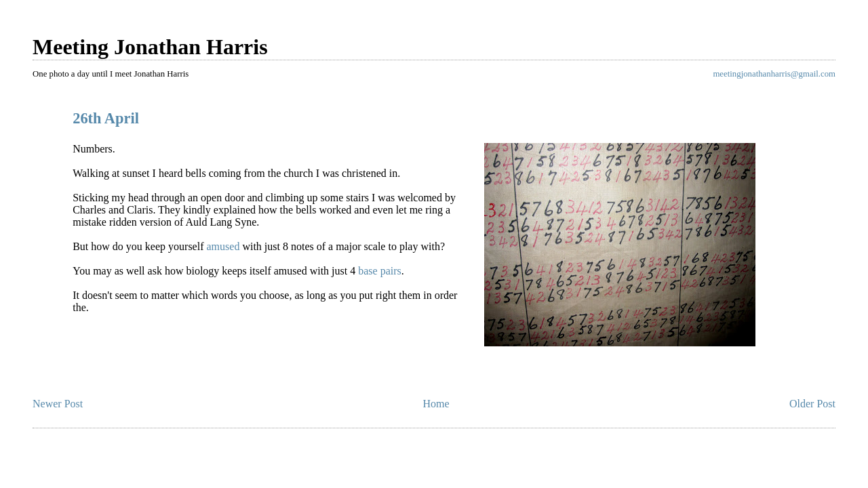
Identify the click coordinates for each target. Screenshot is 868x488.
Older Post (812, 404)
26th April (106, 118)
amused (223, 246)
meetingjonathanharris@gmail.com (774, 74)
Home (436, 404)
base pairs (380, 271)
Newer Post (58, 404)
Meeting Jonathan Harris (150, 47)
